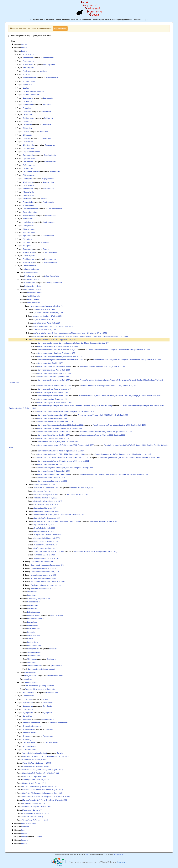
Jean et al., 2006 (44, 485)
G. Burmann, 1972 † (36, 780)
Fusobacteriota (48, 202)
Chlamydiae (27, 125)
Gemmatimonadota (55, 209)
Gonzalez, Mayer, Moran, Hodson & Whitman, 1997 (59, 515)
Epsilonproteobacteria (32, 286)
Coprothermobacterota (31, 152)
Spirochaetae (28, 703)
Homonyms (87, 19)
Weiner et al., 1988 (53, 366)
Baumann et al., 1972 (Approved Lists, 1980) (55, 340)
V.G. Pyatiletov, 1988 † (35, 777)
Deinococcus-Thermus (31, 172)
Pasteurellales (32, 642)
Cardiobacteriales (34, 602)
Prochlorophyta (29, 259)
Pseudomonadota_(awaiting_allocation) (40, 686)
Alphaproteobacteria (32, 269)
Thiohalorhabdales (34, 656)
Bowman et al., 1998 (81, 488)
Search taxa (40, 19)
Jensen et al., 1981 (52, 415)
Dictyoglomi (27, 179)
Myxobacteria (28, 236)
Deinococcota (28, 169)
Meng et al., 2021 (44, 320)
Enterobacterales (34, 612)
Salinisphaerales (33, 649)
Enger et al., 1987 (53, 377)
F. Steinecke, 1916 (34, 803)
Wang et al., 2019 (47, 323)
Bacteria (24, 51)
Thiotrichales (32, 659)
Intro (32, 19)
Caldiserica (27, 112)
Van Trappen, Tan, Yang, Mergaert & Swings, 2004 (65, 468)
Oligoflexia (28, 679)
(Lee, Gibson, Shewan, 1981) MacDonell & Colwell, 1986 (130, 458)
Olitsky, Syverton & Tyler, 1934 (40, 689)
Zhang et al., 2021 (47, 538)
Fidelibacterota (28, 195)
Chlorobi (26, 132)
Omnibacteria (28, 249)
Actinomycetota (49, 65)
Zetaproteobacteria (31, 683)
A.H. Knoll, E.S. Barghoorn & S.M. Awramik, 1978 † (46, 797)
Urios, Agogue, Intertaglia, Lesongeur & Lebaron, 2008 (57, 521)
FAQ (121, 19)
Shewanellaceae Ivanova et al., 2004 (44, 589)
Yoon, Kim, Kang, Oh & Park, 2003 (58, 442)
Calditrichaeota (29, 118)
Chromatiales (32, 609)
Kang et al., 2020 (44, 555)
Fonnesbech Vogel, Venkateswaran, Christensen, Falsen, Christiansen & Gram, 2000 (70, 333)
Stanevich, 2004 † (33, 817)
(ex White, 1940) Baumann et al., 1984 (61, 454)
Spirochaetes (28, 706)
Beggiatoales (32, 595)
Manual (115, 19)
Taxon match (75, 19)
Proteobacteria (48, 236)
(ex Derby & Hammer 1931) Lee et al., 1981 (63, 461)
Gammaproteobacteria (53, 283)
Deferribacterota (50, 162)
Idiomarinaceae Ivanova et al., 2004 (44, 575)
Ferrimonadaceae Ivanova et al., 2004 (45, 572)
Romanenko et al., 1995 (54, 386)
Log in (145, 19)
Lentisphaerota (49, 222)
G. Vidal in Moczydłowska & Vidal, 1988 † (41, 787)
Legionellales (32, 622)
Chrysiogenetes (29, 145)
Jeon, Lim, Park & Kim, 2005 (49, 552)
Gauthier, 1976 (53, 432)
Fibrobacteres (28, 189)
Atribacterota (28, 85)
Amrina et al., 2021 (46, 548)
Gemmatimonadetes (30, 209)
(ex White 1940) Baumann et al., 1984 (61, 451)
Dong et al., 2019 (48, 501)
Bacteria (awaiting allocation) (34, 91)
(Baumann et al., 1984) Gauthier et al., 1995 (123, 454)
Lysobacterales (33, 625)
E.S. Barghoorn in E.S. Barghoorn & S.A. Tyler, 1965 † (46, 756)
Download (138, 19)
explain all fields (60, 29)
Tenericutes (27, 719)
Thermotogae (28, 736)
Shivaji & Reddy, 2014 (47, 535)
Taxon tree (50, 19)
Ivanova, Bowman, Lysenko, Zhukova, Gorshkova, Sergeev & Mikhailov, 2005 (73, 343)
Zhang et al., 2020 (47, 518)
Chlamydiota (46, 125)
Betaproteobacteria (31, 273)
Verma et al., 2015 (47, 558)
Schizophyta (27, 699)
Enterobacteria (30, 283)
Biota (29, 824)
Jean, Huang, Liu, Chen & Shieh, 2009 (53, 326)
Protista (24, 837)
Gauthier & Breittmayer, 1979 (56, 353)
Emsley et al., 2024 (45, 495)
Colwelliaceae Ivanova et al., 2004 (43, 568)
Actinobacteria (28, 65)
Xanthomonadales (34, 666)
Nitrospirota (44, 242)
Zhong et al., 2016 (46, 505)
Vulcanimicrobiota (29, 750)
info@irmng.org (118, 855)
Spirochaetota (48, 703)
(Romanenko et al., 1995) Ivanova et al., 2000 (109, 386)
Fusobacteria (28, 202)
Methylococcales (33, 629)
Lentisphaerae (28, 222)
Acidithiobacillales (34, 296)
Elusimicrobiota (48, 182)
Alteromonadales (33, 303)
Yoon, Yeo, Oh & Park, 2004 (55, 422)
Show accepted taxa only (19, 36)
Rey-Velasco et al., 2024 (47, 488)
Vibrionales (31, 662)
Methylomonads (30, 676)
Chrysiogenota (50, 145)
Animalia (24, 44)
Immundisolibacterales (36, 619)
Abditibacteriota (29, 54)
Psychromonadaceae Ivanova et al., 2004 (46, 585)
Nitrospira (26, 242)
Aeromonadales (33, 299)
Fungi (23, 830)
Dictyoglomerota (29, 175)
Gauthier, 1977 (50, 363)
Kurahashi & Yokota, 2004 (48, 316)
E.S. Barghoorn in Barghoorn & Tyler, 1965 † (43, 770)
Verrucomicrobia (29, 743)
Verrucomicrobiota (52, 743)
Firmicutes (27, 199)
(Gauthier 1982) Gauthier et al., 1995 (119, 425)
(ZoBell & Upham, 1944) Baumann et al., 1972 (65, 445)
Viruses (24, 844)
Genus (31, 340)
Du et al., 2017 (46, 545)
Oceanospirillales (34, 636)
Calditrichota (49, 118)
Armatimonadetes (29, 78)
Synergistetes (28, 713)
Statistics (96, 19)
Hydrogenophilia (30, 672)
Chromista (25, 827)
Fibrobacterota (48, 189)
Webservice (106, 19)
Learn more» (122, 862)
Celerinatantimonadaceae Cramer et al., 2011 (47, 565)
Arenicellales (32, 592)
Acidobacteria (28, 58)
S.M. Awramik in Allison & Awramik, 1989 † (45, 800)
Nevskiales (31, 632)
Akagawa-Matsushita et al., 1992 (58, 346)
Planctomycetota (51, 252)
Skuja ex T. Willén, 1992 (37, 807)
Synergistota (48, 713)
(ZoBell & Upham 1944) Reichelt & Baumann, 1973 (66, 412)
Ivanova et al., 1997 (53, 392)
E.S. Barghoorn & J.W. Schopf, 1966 (41, 773)
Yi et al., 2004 (44, 309)
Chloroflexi (27, 138)
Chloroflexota (46, 138)
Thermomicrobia (29, 730)
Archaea (24, 48)
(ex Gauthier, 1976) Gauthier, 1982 (60, 425)
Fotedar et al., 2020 (44, 528)
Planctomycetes (29, 252)
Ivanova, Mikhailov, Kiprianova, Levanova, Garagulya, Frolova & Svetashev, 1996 (120, 396)
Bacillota (26, 88)
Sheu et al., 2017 (47, 542)
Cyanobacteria (28, 155)
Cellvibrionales (33, 605)
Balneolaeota (28, 105)
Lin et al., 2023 (44, 531)
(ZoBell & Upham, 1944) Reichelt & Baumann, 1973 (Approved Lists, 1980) (75, 406)
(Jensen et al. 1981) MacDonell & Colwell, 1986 (103, 415)
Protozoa (40, 837)
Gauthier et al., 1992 (46, 511)
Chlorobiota (43, 132)
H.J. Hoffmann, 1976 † (36, 813)
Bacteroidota (48, 98)
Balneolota (47, 105)
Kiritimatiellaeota (29, 216)
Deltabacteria (29, 276)
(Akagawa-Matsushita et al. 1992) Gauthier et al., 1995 (119, 350)
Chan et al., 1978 (52, 399)
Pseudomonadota (50, 262)
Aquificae (26, 71)
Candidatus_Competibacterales (39, 599)
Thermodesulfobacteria (31, 723)
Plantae (24, 834)
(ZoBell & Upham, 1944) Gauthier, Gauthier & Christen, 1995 (114, 474)
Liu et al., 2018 (44, 525)
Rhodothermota (52, 693)
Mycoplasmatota (29, 232)
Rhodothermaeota (30, 693)
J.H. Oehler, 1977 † (34, 760)
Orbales (30, 639)
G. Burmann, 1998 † (37, 763)
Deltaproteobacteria (51, 276)
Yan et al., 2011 (44, 491)
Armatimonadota (52, 78)
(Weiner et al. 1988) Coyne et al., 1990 (103, 366)
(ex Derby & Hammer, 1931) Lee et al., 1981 (63, 458)
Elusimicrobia (28, 182)
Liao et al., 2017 (45, 508)
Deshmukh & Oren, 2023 (103, 521)
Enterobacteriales (34, 615)
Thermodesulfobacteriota (59, 723)
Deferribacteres (29, 162)
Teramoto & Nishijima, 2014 (48, 313)
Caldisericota (46, 112)
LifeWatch (128, 19)
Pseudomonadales (34, 646)
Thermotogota (48, 736)
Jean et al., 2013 (45, 330)
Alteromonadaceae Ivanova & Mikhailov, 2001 (47, 306)
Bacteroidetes (28, 98)
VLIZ (87, 855)
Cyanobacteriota (50, 155)
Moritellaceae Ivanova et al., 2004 (43, 578)
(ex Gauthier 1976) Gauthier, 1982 (60, 428)
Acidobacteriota (49, 58)
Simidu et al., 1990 (53, 471)
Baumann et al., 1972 (54, 373)
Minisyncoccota (29, 229)
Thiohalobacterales (34, 652)
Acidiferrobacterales (34, 293)
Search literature (62, 19)
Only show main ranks (41, 36)
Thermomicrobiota (30, 733)
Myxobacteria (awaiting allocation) (34, 753)
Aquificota (43, 71)
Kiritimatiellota (50, 216)
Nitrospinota (27, 239)
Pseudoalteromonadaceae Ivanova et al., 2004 (48, 582)
